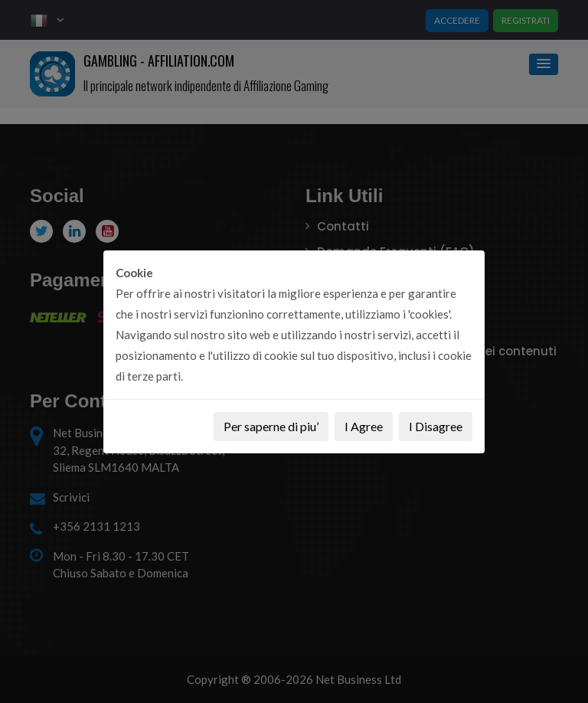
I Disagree (436, 426)
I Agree (364, 426)
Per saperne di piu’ (271, 426)
